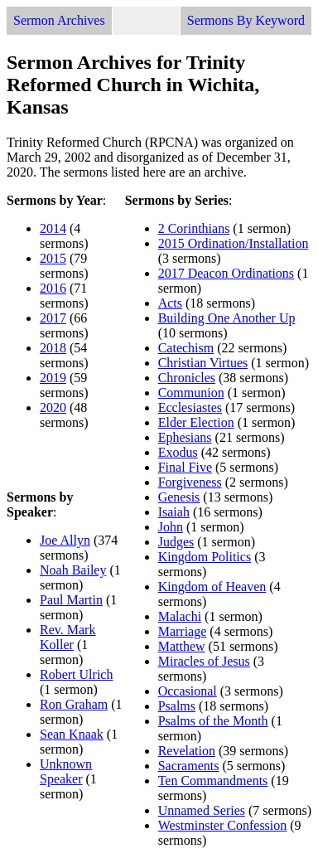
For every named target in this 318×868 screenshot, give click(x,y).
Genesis (179, 497)
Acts (170, 303)
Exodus (178, 452)
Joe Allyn (65, 540)
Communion (191, 393)
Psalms (177, 706)
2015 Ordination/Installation (234, 243)
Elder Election (196, 422)
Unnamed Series (202, 810)
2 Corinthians (194, 228)
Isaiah (174, 512)
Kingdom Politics (205, 557)
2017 (53, 318)
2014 (53, 228)
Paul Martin (71, 600)
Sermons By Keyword (246, 20)
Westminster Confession (223, 825)
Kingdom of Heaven (212, 587)
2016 (53, 288)
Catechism (186, 348)
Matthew (182, 646)
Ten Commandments (213, 781)
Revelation (187, 751)
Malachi (180, 616)
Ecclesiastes (190, 407)
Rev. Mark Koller (67, 637)
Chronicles (187, 378)
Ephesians (185, 437)
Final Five (185, 467)
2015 (53, 258)
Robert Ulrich (76, 674)
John (171, 527)
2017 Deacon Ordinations (226, 273)
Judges (176, 542)
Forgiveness (190, 482)
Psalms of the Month (213, 721)
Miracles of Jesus (204, 661)
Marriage (183, 631)
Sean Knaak (72, 734)
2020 (53, 407)
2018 (53, 348)
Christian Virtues (203, 363)
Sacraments (189, 766)
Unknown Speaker (66, 771)
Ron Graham (74, 704)
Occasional (188, 691)
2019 (53, 378)
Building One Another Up (227, 318)
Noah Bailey (73, 570)
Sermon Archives (59, 20)
